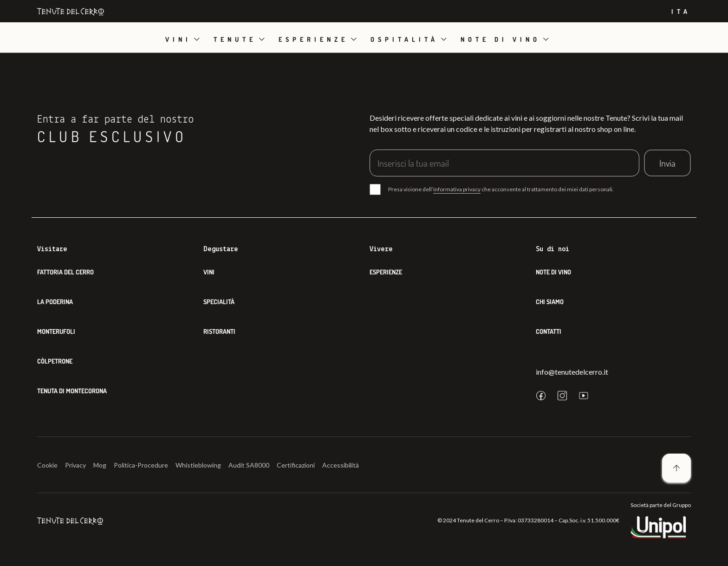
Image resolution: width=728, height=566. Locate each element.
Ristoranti (219, 331)
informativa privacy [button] (457, 189)
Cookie (47, 465)
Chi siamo (550, 302)
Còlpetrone (55, 361)
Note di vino (500, 39)
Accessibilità (341, 465)
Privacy (75, 465)
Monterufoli (56, 331)
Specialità (219, 302)
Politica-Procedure (141, 465)
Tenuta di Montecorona (72, 391)
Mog (100, 465)
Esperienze (313, 39)
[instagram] (562, 396)
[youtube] (584, 396)
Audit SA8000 (249, 465)
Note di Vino (553, 272)
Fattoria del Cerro (65, 272)
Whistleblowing (198, 465)
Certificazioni (296, 465)
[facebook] (541, 396)
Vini (178, 39)
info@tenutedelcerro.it (572, 372)
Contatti (549, 331)
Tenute (235, 39)
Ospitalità (404, 39)
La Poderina (55, 302)
